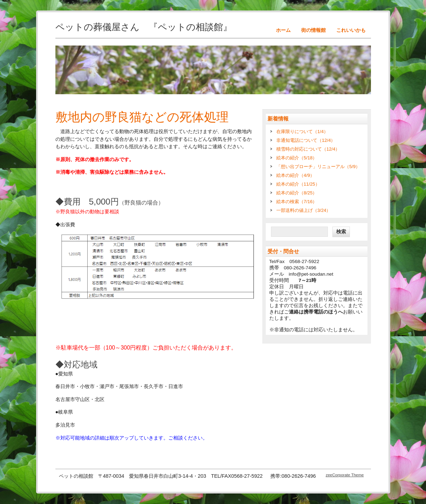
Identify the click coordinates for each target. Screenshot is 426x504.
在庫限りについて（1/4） (302, 132)
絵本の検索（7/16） (297, 202)
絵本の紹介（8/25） (297, 193)
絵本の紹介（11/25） (298, 184)
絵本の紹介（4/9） (295, 175)
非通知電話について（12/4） (306, 140)
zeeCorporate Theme (345, 475)
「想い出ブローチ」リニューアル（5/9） (318, 167)
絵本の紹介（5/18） (297, 158)
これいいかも (351, 30)
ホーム (283, 30)
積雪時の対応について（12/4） (308, 149)
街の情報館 (313, 30)
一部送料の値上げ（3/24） (303, 210)
